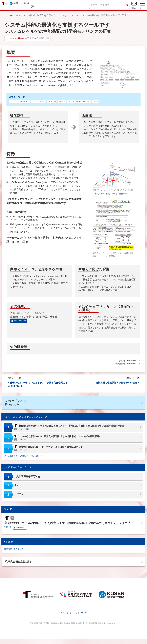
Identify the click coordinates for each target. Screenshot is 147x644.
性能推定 (62, 101)
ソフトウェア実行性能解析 (20, 101)
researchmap (19, 321)
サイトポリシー (67, 618)
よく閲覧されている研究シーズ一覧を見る (22, 459)
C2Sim (95, 101)
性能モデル (52, 101)
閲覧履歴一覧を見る (13, 552)
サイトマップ (81, 618)
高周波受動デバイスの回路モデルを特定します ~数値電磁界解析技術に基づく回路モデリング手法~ (68, 526)
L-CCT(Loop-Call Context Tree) (79, 101)
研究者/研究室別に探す (22, 566)
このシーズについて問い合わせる (19, 404)
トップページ (11, 15)
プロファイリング (38, 101)
